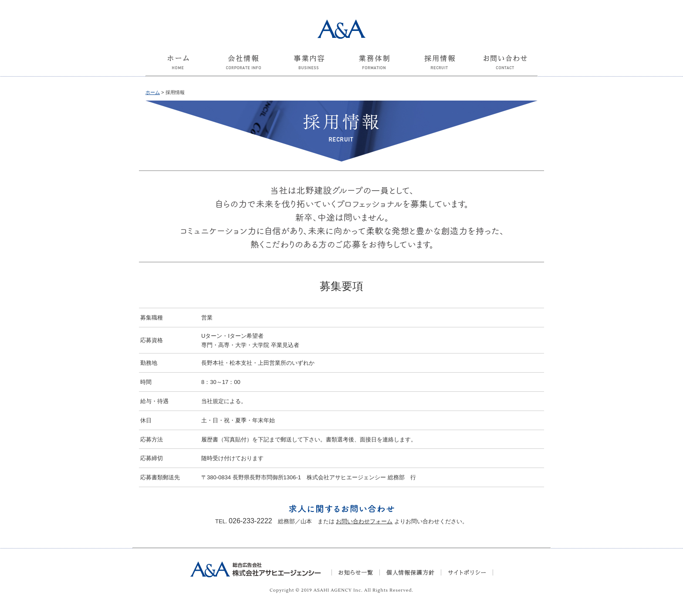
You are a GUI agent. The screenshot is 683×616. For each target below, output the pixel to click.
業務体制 (374, 67)
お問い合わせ (505, 67)
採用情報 (440, 67)
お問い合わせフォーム (364, 521)
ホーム (178, 67)
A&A (341, 29)
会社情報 (243, 67)
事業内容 (309, 67)
